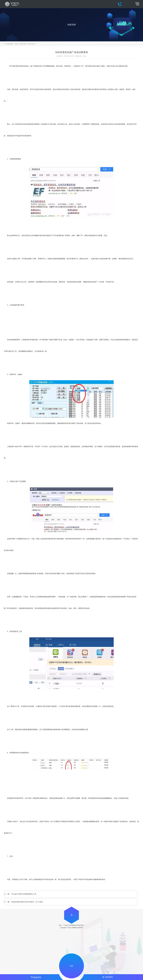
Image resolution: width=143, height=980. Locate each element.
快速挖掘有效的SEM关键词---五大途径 (27, 902)
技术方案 (23, 44)
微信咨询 (36, 977)
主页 (16, 44)
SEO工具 (31, 44)
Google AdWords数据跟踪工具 (24, 894)
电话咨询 (107, 977)
